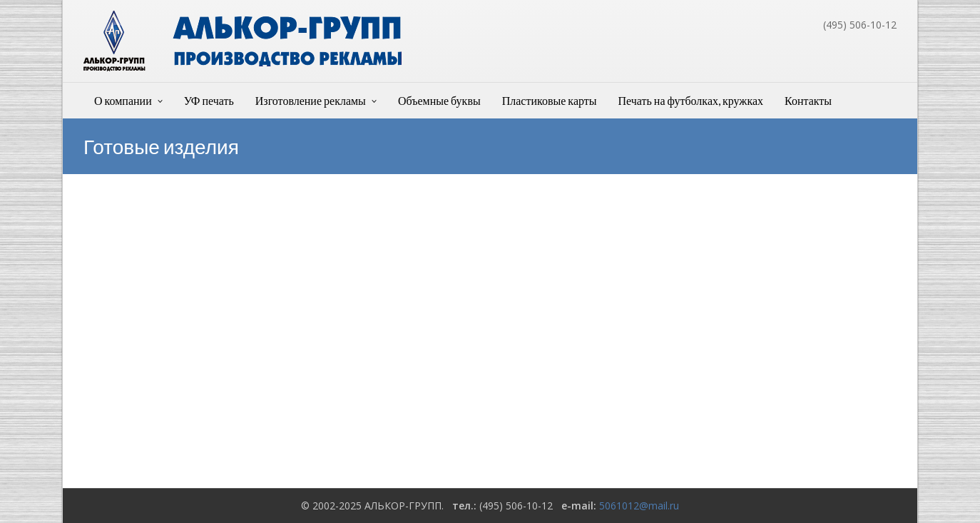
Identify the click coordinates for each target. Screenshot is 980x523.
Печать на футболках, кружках (691, 100)
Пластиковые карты (550, 100)
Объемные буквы (439, 100)
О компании (123, 100)
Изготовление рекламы (311, 100)
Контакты (808, 100)
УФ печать (209, 100)
